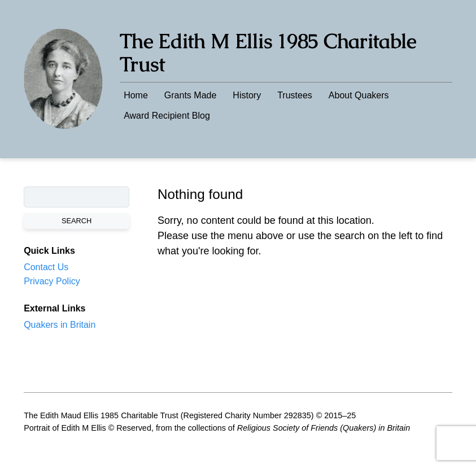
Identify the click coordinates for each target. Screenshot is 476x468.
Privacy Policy (52, 281)
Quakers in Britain (60, 325)
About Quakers (359, 95)
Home (136, 95)
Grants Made (190, 95)
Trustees (295, 95)
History (247, 95)
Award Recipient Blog (167, 116)
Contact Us (46, 267)
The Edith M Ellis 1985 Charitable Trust (268, 53)
